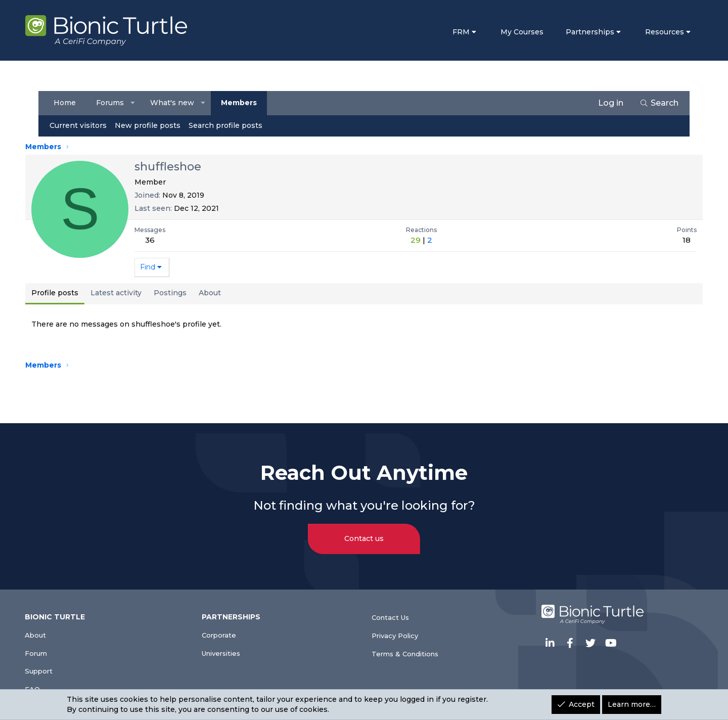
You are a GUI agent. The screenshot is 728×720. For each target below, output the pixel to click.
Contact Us (395, 606)
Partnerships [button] (575, 32)
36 (165, 240)
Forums (112, 103)
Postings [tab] (185, 293)
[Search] (657, 103)
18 (672, 240)
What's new (175, 103)
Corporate (232, 624)
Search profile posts (227, 125)
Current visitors (80, 125)
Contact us (364, 527)
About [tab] (225, 293)
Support (60, 665)
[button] (135, 103)
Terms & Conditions (412, 647)
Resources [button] (649, 32)
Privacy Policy (400, 627)
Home (67, 103)
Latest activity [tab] (131, 293)
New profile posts (150, 125)
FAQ (52, 685)
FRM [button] (446, 32)
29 (416, 240)
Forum (57, 644)
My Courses (507, 32)
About (56, 624)
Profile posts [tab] (70, 293)
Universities (235, 644)
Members (241, 103)
